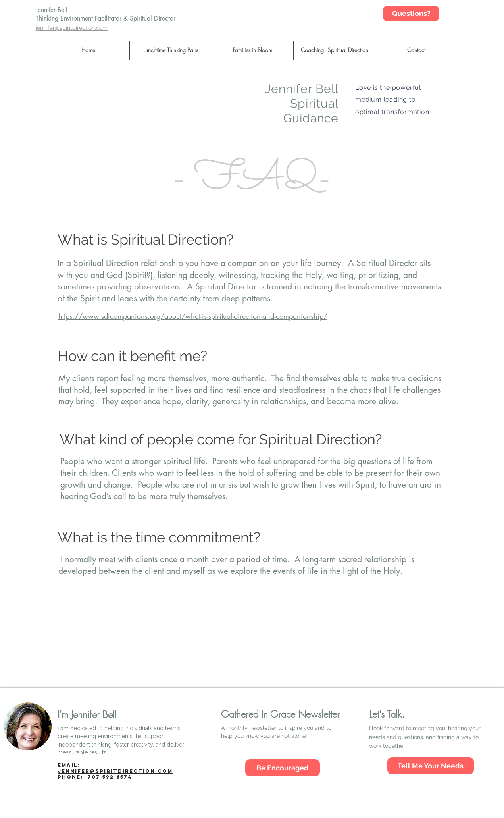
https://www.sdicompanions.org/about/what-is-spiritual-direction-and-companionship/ (193, 316)
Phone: (95, 777)
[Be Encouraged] (283, 768)
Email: (69, 765)
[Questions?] (411, 14)
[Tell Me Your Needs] (431, 766)
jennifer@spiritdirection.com (115, 771)
